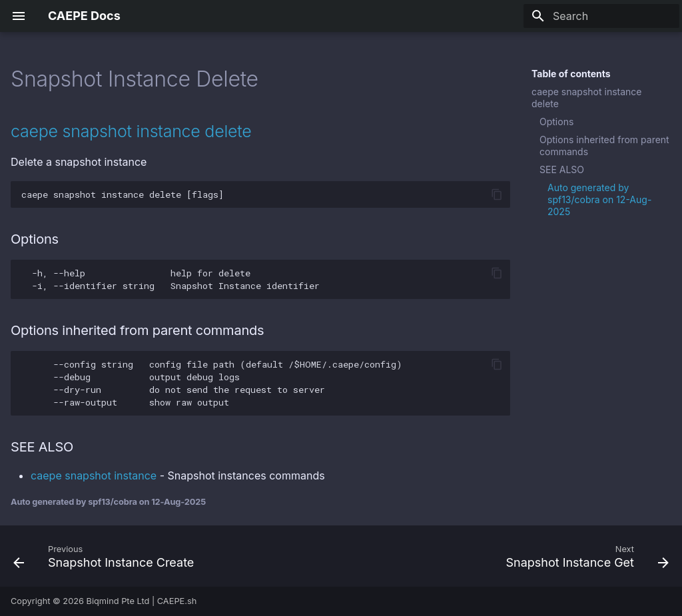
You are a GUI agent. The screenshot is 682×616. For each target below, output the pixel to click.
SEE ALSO (562, 169)
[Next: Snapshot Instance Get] (584, 556)
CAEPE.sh (177, 601)
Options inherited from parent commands (604, 146)
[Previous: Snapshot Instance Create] (107, 556)
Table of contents (571, 74)
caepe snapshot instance (94, 475)
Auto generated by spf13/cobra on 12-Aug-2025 (599, 199)
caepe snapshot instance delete (587, 98)
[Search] (601, 16)
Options (556, 122)
